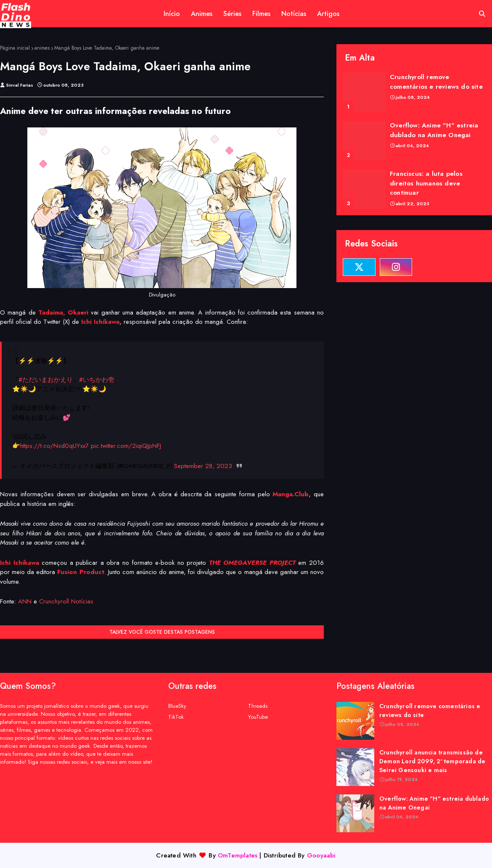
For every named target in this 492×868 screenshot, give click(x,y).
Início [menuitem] (172, 14)
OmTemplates (238, 855)
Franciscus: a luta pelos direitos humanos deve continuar (426, 183)
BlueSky (177, 706)
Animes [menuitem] (202, 14)
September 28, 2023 (203, 466)
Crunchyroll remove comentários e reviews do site (436, 82)
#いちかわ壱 (97, 380)
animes (42, 48)
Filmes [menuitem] (261, 14)
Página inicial (15, 48)
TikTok (176, 717)
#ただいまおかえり (46, 380)
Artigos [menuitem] (328, 14)
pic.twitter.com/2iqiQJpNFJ (126, 446)
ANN (25, 601)
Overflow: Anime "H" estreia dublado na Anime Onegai (434, 130)
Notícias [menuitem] (294, 14)
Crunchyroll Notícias (66, 601)
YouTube (258, 717)
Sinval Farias (20, 85)
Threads (258, 706)
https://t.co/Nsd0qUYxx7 (54, 446)
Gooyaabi (321, 855)
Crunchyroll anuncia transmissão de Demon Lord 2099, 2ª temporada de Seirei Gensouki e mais (432, 761)
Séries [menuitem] (232, 14)
